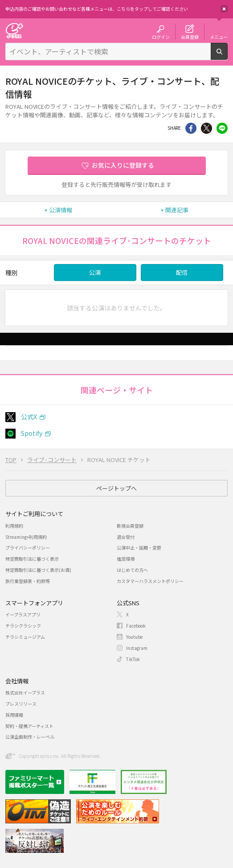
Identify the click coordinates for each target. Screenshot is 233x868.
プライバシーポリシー (28, 548)
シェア (191, 128)
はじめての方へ (132, 570)
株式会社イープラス (25, 692)
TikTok (133, 659)
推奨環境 (126, 559)
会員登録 (190, 37)
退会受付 (126, 537)
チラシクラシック (23, 626)
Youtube (134, 637)
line (222, 128)
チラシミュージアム (25, 637)
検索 (227, 56)
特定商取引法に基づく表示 (32, 559)
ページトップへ (116, 488)
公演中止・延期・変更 (139, 548)
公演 (95, 272)
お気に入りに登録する (123, 165)
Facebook (136, 626)
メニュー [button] (219, 37)
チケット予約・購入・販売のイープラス (14, 31)
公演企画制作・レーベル (30, 737)
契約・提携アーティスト (29, 726)
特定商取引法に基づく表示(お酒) (38, 570)
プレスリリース (21, 704)
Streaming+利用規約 (26, 537)
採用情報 (14, 715)
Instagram (137, 648)
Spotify (32, 433)
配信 (182, 272)
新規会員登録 (130, 526)
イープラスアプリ (23, 614)
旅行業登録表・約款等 (28, 581)
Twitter (206, 128)
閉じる (224, 9)
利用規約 (14, 526)
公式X (29, 417)
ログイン (161, 37)
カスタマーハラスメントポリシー (150, 581)
